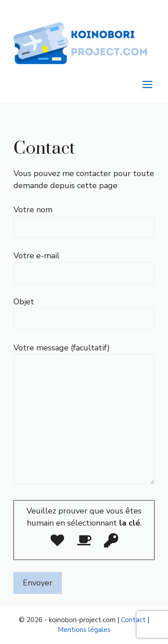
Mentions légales (84, 630)
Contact (133, 620)
